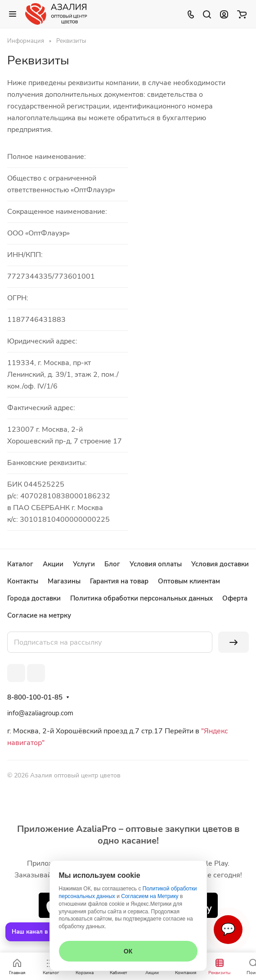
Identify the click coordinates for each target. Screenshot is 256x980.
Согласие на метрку (39, 615)
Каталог (20, 564)
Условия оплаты (156, 564)
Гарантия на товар (119, 581)
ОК (128, 951)
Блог (112, 564)
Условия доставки (220, 564)
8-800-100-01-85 (35, 697)
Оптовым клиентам (189, 581)
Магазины (64, 581)
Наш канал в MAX (37, 932)
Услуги (84, 564)
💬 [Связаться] (228, 929)
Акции (53, 564)
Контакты (23, 581)
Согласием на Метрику (150, 896)
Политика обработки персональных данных (141, 598)
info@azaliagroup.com (40, 713)
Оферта (235, 598)
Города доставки (34, 598)
